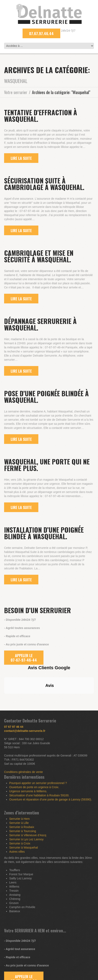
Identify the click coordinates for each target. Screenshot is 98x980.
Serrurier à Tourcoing (23, 831)
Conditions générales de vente (23, 772)
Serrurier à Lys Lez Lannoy (26, 839)
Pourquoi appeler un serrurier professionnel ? (38, 783)
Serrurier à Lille (19, 823)
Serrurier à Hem (19, 819)
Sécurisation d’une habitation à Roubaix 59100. (39, 795)
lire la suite (21, 158)
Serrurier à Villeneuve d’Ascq (28, 835)
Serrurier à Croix (20, 843)
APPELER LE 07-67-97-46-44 (24, 658)
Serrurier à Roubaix (22, 827)
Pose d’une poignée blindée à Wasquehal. (46, 397)
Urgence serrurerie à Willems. (28, 791)
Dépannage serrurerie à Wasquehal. (40, 324)
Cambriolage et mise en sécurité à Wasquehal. (39, 256)
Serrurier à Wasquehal (24, 848)
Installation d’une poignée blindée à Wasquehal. (44, 533)
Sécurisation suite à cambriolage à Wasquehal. (44, 184)
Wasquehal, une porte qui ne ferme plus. (47, 465)
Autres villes (17, 852)
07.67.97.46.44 (41, 33)
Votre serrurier (16, 92)
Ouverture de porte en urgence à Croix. (34, 787)
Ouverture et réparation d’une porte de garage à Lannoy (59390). (51, 799)
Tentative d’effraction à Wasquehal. (41, 116)
